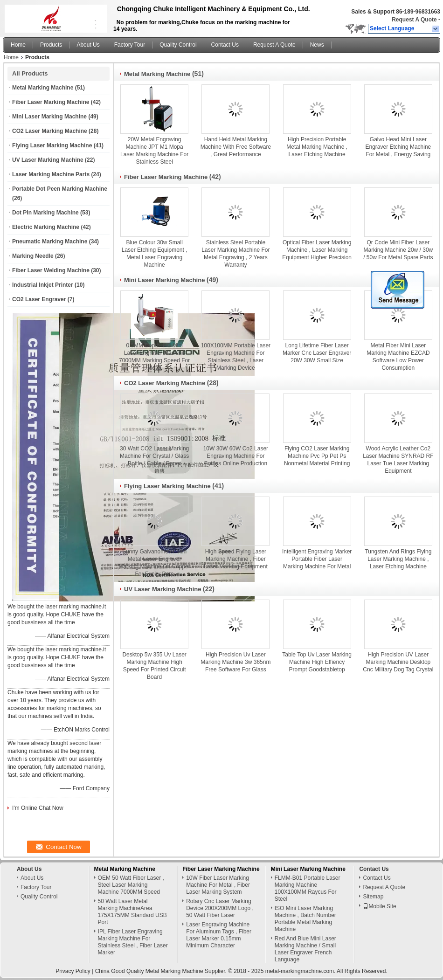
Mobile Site (379, 906)
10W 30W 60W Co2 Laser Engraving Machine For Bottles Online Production (236, 456)
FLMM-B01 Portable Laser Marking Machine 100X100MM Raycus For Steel (308, 888)
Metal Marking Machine (43, 88)
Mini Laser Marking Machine (49, 117)
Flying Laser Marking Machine (52, 145)
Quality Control (178, 45)
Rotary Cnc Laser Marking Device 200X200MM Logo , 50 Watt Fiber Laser (220, 908)
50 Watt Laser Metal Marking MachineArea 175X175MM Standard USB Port (132, 912)
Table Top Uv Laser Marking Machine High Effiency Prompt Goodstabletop (317, 662)
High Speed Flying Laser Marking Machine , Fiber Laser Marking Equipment (236, 559)
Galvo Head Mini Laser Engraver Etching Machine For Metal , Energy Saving (398, 147)
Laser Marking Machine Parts (51, 174)
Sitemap (373, 897)
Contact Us (225, 45)
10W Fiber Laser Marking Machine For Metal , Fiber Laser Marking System (218, 885)
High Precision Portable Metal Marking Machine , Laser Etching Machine (317, 147)
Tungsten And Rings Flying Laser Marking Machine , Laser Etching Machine (398, 559)
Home (18, 45)
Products (51, 45)
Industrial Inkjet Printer (43, 285)
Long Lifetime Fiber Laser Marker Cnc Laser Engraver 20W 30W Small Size (317, 353)
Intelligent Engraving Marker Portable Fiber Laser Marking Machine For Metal (317, 559)
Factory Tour (130, 45)
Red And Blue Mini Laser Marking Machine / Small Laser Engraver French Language (305, 949)
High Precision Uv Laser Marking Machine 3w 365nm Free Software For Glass (235, 662)
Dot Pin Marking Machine (45, 213)
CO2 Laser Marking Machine (50, 131)
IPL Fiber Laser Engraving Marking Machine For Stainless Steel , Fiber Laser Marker (133, 942)
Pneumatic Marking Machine (50, 242)
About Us (88, 45)
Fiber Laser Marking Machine (51, 102)
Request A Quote (414, 20)
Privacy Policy (73, 971)
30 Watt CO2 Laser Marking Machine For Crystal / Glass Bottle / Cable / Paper (154, 456)
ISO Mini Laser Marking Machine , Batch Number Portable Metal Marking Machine (305, 919)
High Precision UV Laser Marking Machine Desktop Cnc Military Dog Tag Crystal (398, 662)
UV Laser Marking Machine (48, 160)
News (317, 45)
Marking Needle (33, 256)
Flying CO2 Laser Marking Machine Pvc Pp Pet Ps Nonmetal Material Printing (317, 456)
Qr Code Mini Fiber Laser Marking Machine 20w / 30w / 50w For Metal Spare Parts (398, 250)
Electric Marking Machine (46, 227)
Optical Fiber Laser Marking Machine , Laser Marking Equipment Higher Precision (317, 250)
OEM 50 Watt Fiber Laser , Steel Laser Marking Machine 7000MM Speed (131, 885)
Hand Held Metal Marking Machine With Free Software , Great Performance (236, 147)
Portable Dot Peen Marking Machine (60, 189)
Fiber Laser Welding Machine (51, 270)
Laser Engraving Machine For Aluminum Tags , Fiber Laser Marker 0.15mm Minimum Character (219, 935)
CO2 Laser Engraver (39, 299)
